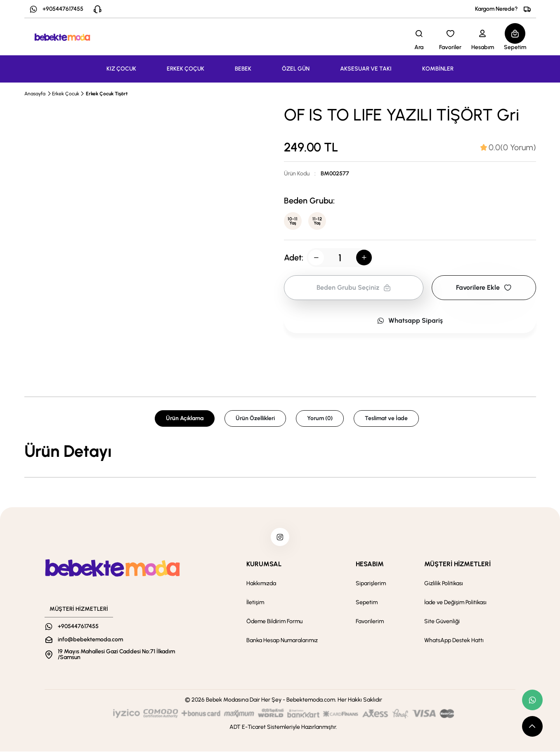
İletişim (255, 605)
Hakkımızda (261, 586)
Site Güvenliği (442, 624)
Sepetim (367, 605)
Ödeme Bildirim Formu (274, 624)
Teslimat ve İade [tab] (386, 418)
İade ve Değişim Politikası (455, 605)
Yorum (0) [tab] (320, 418)
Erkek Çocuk (66, 94)
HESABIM (370, 566)
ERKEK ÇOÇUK (185, 69)
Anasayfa (35, 94)
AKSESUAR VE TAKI (366, 69)
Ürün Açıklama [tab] (185, 418)
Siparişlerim (371, 586)
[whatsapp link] (532, 700)
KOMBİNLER (438, 69)
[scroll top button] (532, 726)
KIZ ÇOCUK (121, 69)
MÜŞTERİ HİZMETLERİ (457, 566)
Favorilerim (370, 624)
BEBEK (243, 69)
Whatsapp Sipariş (410, 323)
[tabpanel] (280, 451)
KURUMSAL (264, 566)
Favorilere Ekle (484, 290)
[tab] (508, 147)
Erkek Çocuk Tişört (107, 94)
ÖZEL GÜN (296, 69)
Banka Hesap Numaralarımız (282, 643)
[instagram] (280, 538)
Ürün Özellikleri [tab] (255, 418)
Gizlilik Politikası (444, 586)
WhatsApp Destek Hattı (454, 643)
